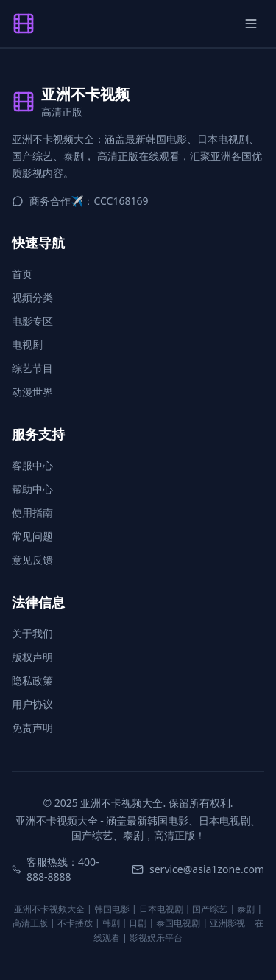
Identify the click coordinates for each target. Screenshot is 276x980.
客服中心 (32, 465)
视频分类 (32, 297)
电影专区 (32, 321)
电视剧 (27, 344)
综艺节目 (32, 368)
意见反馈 (32, 560)
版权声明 (32, 657)
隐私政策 (32, 680)
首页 (22, 274)
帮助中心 (32, 489)
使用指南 (32, 512)
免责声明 (32, 728)
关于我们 (32, 633)
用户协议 (32, 704)
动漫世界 (32, 392)
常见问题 (32, 536)
